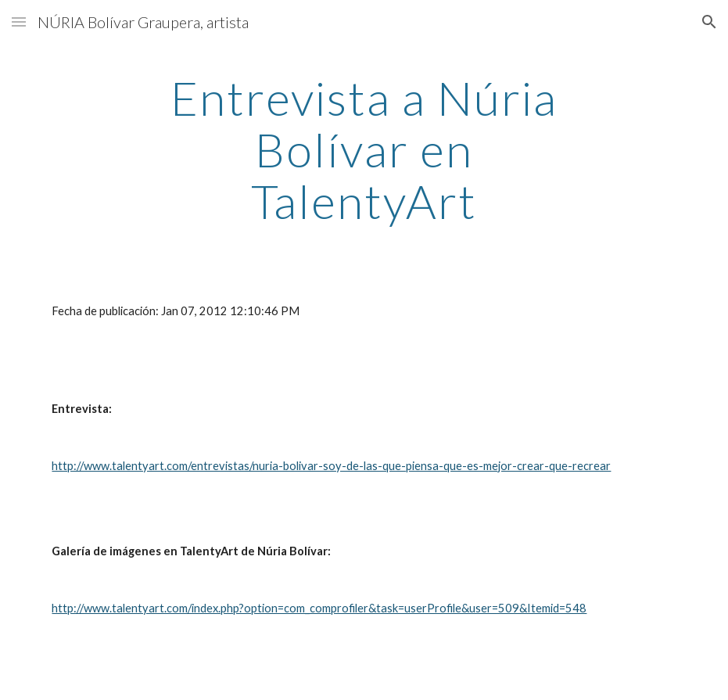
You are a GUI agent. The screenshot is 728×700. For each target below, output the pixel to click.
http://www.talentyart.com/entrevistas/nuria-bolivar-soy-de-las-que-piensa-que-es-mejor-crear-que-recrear (331, 466)
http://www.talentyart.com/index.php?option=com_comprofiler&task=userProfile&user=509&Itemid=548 (319, 608)
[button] (19, 22)
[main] (364, 149)
